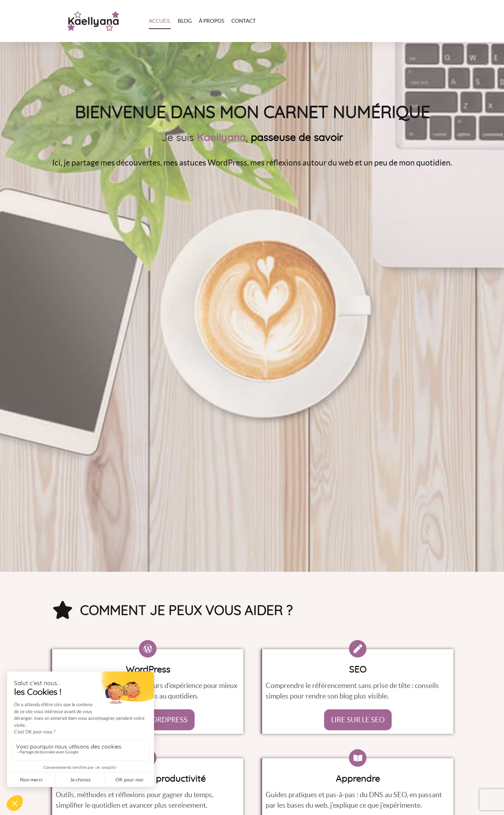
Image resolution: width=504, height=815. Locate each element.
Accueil (160, 21)
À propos (212, 21)
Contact (244, 21)
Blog (185, 21)
